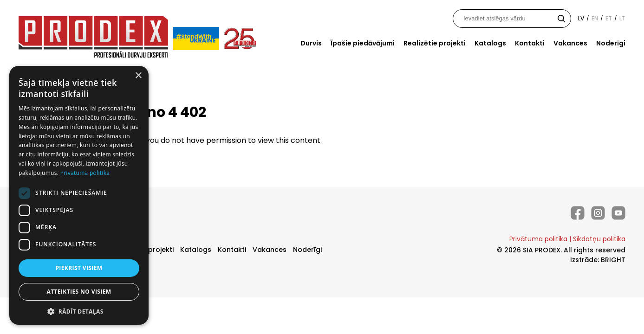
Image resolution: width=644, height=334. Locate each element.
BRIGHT (613, 260)
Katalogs (490, 43)
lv (581, 18)
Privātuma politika (538, 239)
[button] (79, 311)
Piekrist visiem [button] (79, 268)
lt (622, 18)
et (609, 18)
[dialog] (79, 195)
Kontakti (530, 43)
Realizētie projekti (435, 43)
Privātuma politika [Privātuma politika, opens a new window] (85, 173)
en (595, 18)
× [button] (138, 76)
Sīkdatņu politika (599, 239)
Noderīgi (611, 43)
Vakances (570, 43)
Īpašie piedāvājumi (363, 43)
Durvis (311, 43)
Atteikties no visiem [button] (79, 292)
